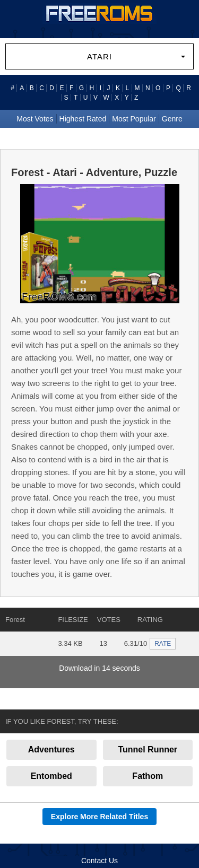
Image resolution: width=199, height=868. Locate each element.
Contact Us (99, 861)
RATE (163, 644)
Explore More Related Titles (99, 817)
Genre (172, 119)
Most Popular (134, 119)
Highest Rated (83, 119)
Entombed (51, 776)
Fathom (148, 776)
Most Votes (35, 119)
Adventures (51, 749)
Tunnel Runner (148, 749)
